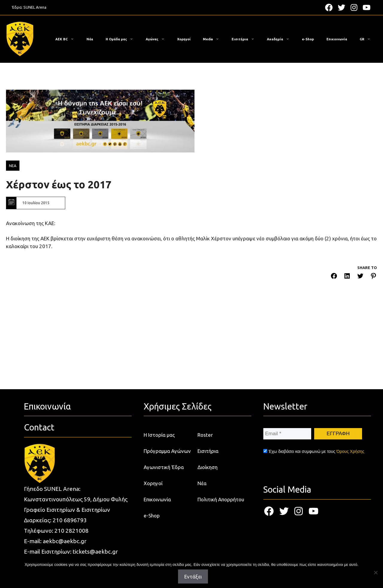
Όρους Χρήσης (350, 451)
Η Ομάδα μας (122, 39)
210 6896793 (70, 520)
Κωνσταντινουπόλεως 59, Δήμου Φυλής (76, 499)
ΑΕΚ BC (68, 39)
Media (214, 39)
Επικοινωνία (337, 39)
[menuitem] (365, 39)
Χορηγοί (184, 39)
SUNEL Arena (35, 7)
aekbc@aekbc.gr (65, 541)
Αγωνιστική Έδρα (164, 467)
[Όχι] (376, 572)
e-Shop (308, 39)
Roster (205, 435)
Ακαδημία (281, 39)
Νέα (90, 39)
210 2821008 (72, 531)
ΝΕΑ (13, 166)
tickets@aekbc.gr (95, 552)
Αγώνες (158, 39)
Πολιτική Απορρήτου (221, 499)
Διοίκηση (208, 467)
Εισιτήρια (246, 39)
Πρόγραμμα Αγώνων (167, 451)
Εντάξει (193, 576)
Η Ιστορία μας (159, 435)
